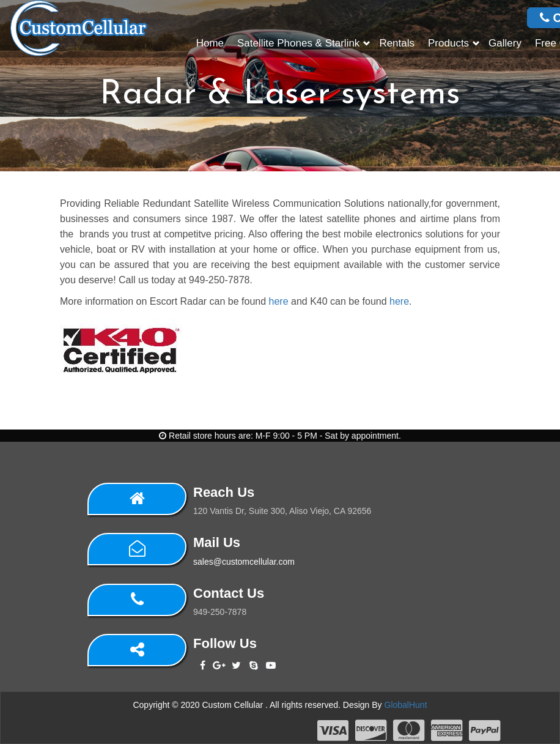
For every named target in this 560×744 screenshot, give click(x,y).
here (279, 301)
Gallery (505, 43)
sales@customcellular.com (244, 562)
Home (210, 43)
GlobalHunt (406, 705)
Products (448, 43)
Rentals (397, 43)
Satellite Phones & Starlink (298, 43)
